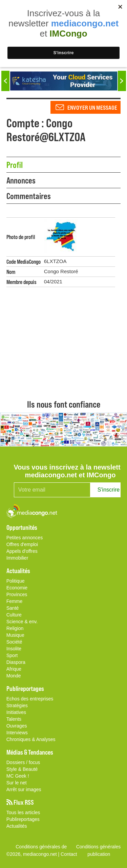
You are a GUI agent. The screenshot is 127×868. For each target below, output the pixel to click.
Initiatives (16, 712)
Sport (12, 655)
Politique (16, 581)
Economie (17, 588)
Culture (14, 615)
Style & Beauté (22, 769)
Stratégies (17, 706)
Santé (13, 608)
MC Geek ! (18, 776)
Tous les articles (23, 812)
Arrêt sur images (24, 789)
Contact (69, 854)
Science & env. (22, 622)
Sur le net (17, 783)
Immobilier (17, 558)
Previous (5, 81)
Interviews (17, 733)
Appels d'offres (22, 551)
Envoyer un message (92, 107)
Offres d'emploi (22, 544)
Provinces (17, 594)
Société (14, 642)
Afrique (14, 669)
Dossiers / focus (23, 762)
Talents (14, 719)
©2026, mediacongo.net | (34, 854)
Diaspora (16, 662)
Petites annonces (25, 538)
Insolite (14, 649)
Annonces (21, 180)
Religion (15, 628)
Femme (14, 601)
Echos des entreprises (30, 699)
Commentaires (29, 196)
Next (122, 81)
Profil (15, 165)
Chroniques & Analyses (31, 739)
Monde (14, 676)
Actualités (17, 826)
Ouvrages (17, 726)
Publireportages (23, 819)
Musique (15, 635)
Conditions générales (99, 847)
